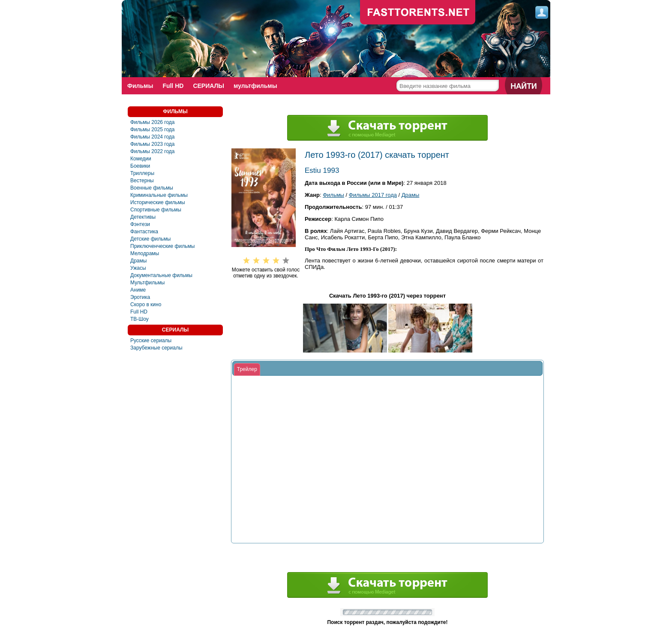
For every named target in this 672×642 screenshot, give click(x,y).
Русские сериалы (151, 341)
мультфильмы (255, 86)
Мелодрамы (145, 253)
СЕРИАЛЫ (208, 86)
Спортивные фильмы (156, 210)
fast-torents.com (418, 13)
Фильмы (140, 86)
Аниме (138, 290)
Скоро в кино (146, 304)
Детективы (143, 217)
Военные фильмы (152, 188)
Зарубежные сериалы (156, 348)
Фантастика (144, 232)
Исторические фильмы (158, 202)
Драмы (138, 261)
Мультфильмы (147, 283)
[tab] (247, 370)
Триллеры (142, 173)
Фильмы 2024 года (153, 137)
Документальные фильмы (161, 275)
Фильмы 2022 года (153, 151)
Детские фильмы (150, 239)
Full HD (173, 86)
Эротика (140, 297)
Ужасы (138, 268)
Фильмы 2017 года (373, 195)
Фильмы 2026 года (153, 122)
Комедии (141, 159)
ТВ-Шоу (139, 319)
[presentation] (247, 370)
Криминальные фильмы (159, 195)
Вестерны (142, 181)
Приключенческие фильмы (162, 246)
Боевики (140, 166)
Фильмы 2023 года (153, 144)
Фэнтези (140, 224)
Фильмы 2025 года (153, 130)
